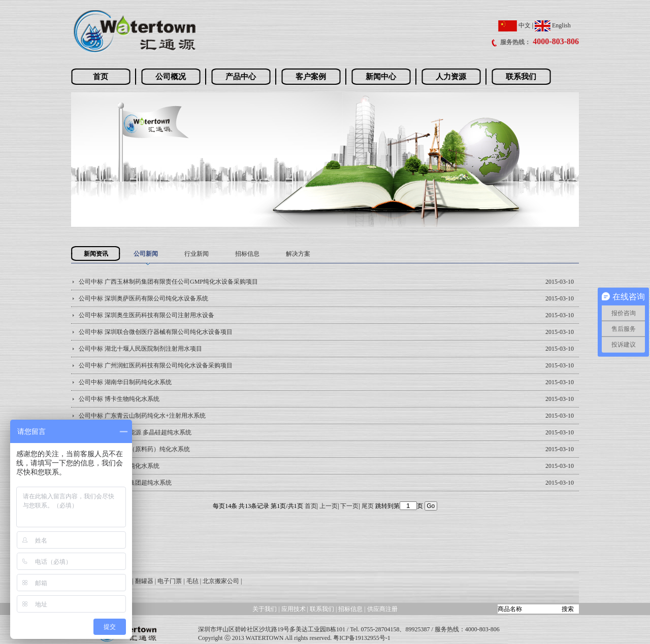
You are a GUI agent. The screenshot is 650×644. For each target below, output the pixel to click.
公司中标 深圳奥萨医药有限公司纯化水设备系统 (143, 298)
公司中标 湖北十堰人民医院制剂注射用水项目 (140, 349)
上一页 (329, 506)
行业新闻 (197, 254)
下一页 (349, 506)
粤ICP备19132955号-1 (362, 638)
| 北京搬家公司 (220, 581)
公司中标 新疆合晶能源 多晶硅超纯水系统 (135, 432)
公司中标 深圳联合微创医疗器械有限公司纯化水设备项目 (156, 332)
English (553, 25)
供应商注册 (382, 609)
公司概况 (171, 77)
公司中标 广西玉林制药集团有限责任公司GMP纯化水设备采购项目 (168, 282)
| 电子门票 (168, 581)
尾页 (368, 506)
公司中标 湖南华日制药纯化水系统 (125, 382)
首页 (101, 77)
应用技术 (294, 609)
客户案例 (311, 77)
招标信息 (247, 254)
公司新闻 (146, 254)
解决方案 (298, 254)
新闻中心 (381, 77)
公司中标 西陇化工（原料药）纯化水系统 (134, 449)
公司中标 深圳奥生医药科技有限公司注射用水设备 (147, 315)
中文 (514, 25)
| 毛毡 (191, 581)
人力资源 (451, 77)
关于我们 (265, 609)
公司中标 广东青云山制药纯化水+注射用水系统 (142, 416)
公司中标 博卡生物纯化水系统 (119, 399)
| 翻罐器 (142, 581)
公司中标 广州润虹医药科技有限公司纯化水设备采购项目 (156, 365)
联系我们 (521, 77)
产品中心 (241, 77)
